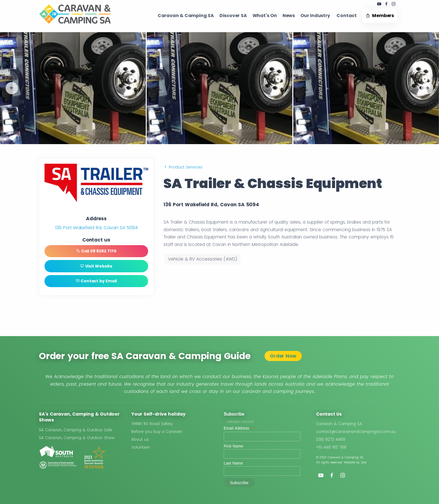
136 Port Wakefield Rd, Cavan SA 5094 (96, 228)
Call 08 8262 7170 (96, 251)
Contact (347, 16)
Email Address (238, 429)
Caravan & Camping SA (339, 424)
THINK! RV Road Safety (152, 424)
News (289, 16)
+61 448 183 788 (331, 447)
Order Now (283, 356)
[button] (12, 88)
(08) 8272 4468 (331, 439)
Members (380, 16)
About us (140, 439)
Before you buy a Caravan (157, 432)
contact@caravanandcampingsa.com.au (356, 432)
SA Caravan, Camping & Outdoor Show (77, 438)
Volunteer (141, 447)
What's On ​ (265, 16)
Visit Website (96, 267)
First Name (233, 446)
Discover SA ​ (233, 16)
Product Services (183, 167)
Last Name (233, 463)
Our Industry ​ (316, 16)
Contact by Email (96, 282)
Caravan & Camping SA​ (186, 16)
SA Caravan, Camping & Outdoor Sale (76, 430)
